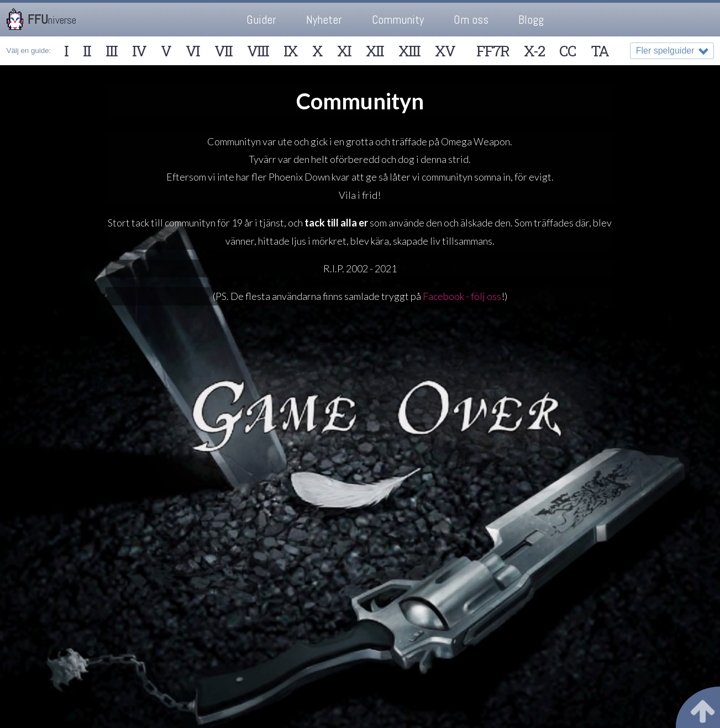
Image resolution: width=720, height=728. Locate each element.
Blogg (531, 20)
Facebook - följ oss (462, 296)
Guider (261, 20)
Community (398, 20)
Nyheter (324, 20)
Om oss (471, 20)
